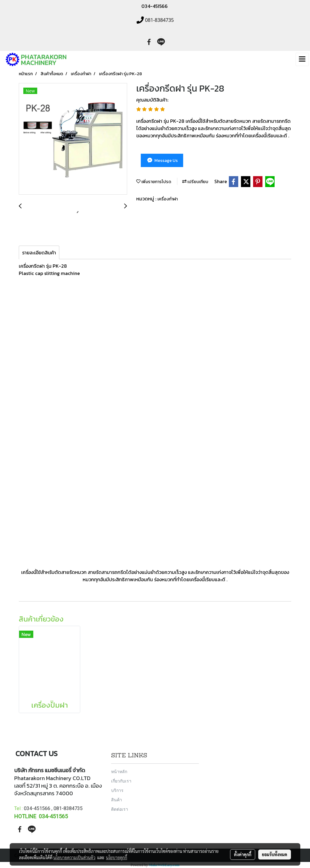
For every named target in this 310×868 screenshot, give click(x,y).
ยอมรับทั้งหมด (275, 854)
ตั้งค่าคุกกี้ (243, 854)
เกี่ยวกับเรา (121, 781)
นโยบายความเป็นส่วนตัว (74, 857)
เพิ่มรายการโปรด (154, 182)
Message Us (162, 161)
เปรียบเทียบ (195, 182)
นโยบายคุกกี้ (117, 857)
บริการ (117, 790)
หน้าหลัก (119, 771)
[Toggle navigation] (302, 59)
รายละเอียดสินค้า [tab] (39, 253)
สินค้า (117, 800)
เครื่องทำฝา (168, 199)
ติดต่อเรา (120, 809)
